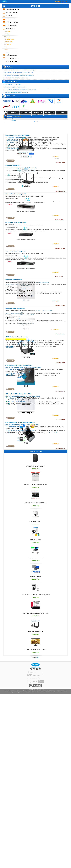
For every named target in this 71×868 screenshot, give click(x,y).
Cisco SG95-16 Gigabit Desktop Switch (16, 194)
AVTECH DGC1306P (35, 540)
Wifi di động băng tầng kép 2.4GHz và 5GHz (21, 430)
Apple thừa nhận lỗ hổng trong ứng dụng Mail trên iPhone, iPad (18, 73)
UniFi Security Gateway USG (43, 282)
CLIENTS (7, 37)
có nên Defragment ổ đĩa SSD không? (12, 84)
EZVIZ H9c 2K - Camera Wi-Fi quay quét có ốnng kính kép (35, 595)
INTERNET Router (10, 39)
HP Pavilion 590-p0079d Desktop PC (36, 466)
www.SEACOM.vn (30, 690)
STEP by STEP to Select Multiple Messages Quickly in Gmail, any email (20, 90)
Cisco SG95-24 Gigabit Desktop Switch (16, 251)
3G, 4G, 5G (8, 44)
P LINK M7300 (36, 396)
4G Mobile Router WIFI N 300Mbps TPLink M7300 (18, 394)
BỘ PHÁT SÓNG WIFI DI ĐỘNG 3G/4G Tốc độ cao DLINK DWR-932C (23, 368)
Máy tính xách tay (12, 13)
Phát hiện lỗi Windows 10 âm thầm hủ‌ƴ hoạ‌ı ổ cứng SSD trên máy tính (20, 70)
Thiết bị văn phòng (12, 22)
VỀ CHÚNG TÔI (32, 672)
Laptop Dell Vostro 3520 (35, 576)
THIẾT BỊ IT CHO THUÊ (12, 62)
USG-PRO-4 (50, 311)
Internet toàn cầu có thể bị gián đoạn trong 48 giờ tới (16, 78)
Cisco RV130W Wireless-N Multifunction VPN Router (35, 613)
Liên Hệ (61, 113)
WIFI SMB (8, 34)
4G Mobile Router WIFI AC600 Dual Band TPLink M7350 (20, 422)
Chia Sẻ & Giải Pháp (37, 114)
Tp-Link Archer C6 (31, 168)
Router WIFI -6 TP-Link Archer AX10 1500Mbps (18, 135)
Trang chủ (9, 116)
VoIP (6, 50)
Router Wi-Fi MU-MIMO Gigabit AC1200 (15, 168)
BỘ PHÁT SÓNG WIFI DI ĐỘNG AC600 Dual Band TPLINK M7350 (22, 425)
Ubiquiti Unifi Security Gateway (14, 280)
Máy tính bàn (10, 19)
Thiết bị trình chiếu (12, 58)
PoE (6, 47)
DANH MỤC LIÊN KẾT (34, 678)
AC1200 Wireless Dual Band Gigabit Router (17, 337)
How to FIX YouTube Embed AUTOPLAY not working (16, 92)
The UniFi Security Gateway (12, 285)
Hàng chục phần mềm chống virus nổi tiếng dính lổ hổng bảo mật (19, 75)
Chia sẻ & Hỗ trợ (25, 113)
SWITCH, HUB (9, 42)
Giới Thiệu (13, 113)
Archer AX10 (10, 139)
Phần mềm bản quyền (12, 9)
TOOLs (7, 52)
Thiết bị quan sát (11, 26)
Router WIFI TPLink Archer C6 (13, 165)
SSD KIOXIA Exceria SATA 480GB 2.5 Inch (35, 503)
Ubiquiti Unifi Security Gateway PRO (15, 308)
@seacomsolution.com (55, 692)
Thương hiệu (10, 119)
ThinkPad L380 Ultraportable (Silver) (35, 558)
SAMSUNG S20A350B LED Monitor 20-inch (35, 650)
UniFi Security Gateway (42, 311)
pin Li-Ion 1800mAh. (52, 432)
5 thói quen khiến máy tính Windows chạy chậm (15, 87)
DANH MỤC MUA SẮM (34, 676)
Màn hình (9, 16)
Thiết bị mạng (10, 29)
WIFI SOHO (8, 31)
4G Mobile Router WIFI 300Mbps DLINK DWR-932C (19, 365)
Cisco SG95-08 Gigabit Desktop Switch (16, 223)
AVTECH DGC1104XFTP (35, 521)
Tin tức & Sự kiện (49, 114)
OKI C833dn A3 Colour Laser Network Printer (35, 485)
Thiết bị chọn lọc (11, 55)
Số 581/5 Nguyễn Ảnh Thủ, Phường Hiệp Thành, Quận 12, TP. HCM (26, 692)
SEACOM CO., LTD (28, 691)
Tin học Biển (22, 691)
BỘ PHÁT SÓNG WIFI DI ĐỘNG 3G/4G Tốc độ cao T (19, 396)
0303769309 (45, 691)
